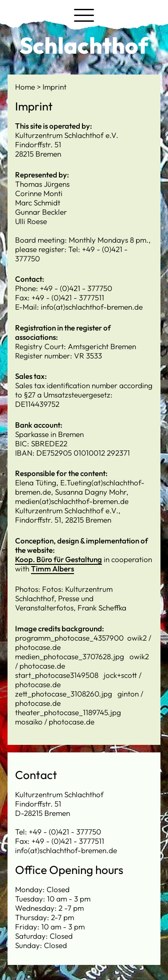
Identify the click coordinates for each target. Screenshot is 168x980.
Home (26, 87)
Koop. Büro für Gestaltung (59, 559)
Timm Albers (53, 569)
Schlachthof (84, 45)
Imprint (55, 87)
